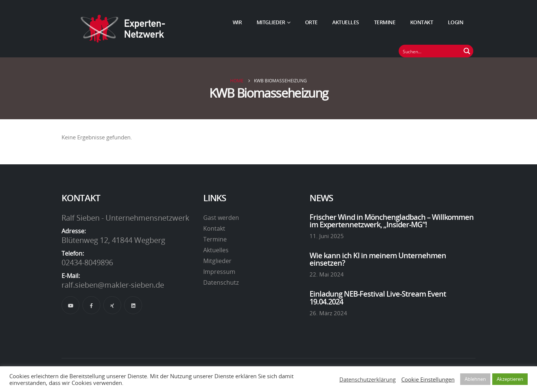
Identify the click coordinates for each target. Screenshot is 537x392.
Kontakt (422, 22)
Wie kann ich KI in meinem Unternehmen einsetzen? (378, 259)
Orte (311, 22)
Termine (385, 22)
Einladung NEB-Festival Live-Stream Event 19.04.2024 (378, 297)
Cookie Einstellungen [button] (428, 379)
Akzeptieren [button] (510, 379)
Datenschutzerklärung (368, 379)
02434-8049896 (87, 262)
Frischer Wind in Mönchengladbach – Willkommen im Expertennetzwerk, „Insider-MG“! (392, 221)
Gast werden (221, 218)
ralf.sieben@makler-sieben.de (113, 285)
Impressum (219, 272)
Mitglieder (271, 22)
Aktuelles (346, 22)
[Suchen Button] (467, 51)
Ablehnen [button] (475, 379)
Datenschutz (221, 282)
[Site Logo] (123, 29)
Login (456, 22)
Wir (237, 22)
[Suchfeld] (430, 51)
